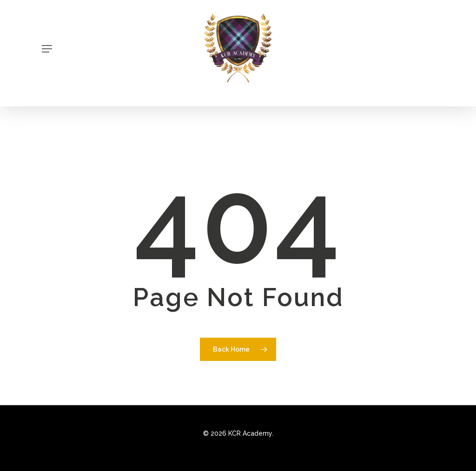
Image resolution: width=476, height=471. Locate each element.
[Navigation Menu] (47, 49)
